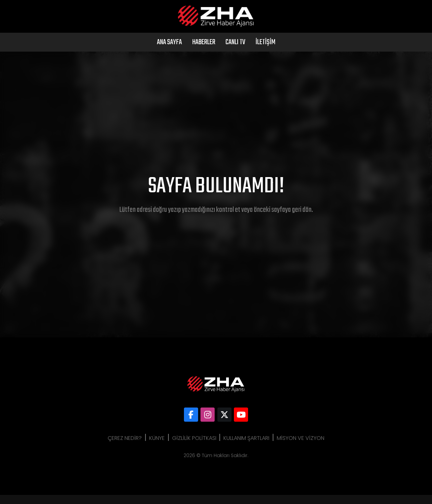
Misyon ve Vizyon (309, 447)
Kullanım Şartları (251, 447)
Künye (153, 447)
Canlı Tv (235, 51)
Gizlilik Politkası (194, 447)
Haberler (204, 51)
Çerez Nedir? (117, 447)
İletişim (265, 51)
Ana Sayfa (169, 51)
